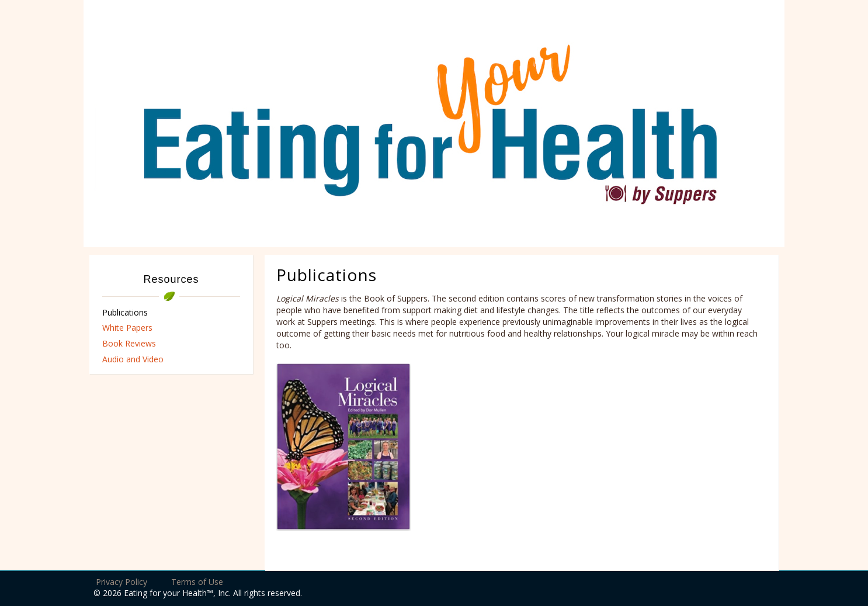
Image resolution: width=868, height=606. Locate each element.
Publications (125, 312)
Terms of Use (197, 582)
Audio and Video (133, 359)
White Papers (127, 328)
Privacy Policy (121, 582)
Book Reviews (129, 343)
